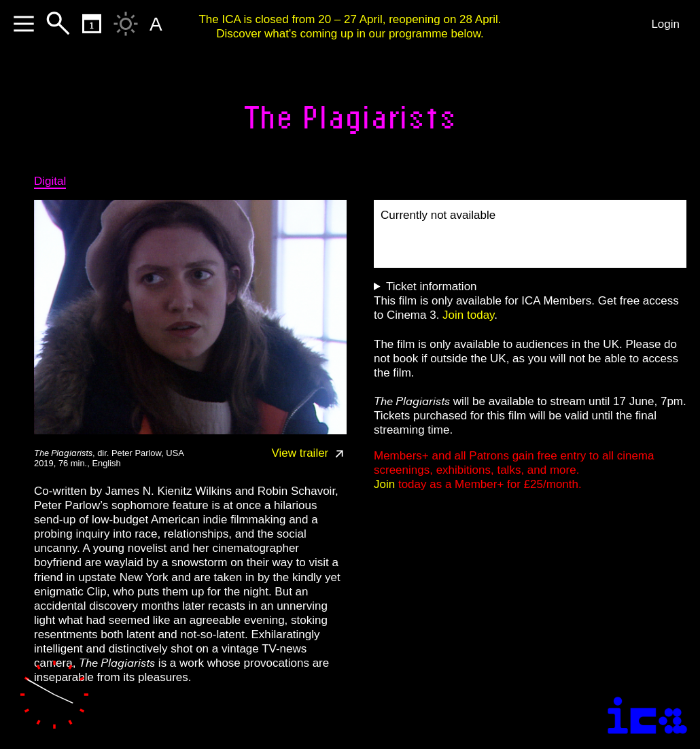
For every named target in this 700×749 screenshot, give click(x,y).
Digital (50, 181)
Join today (468, 315)
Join (384, 484)
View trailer (310, 453)
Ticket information (432, 286)
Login (665, 24)
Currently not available (438, 215)
